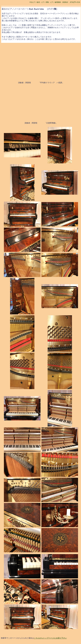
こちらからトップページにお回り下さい (50, 638)
